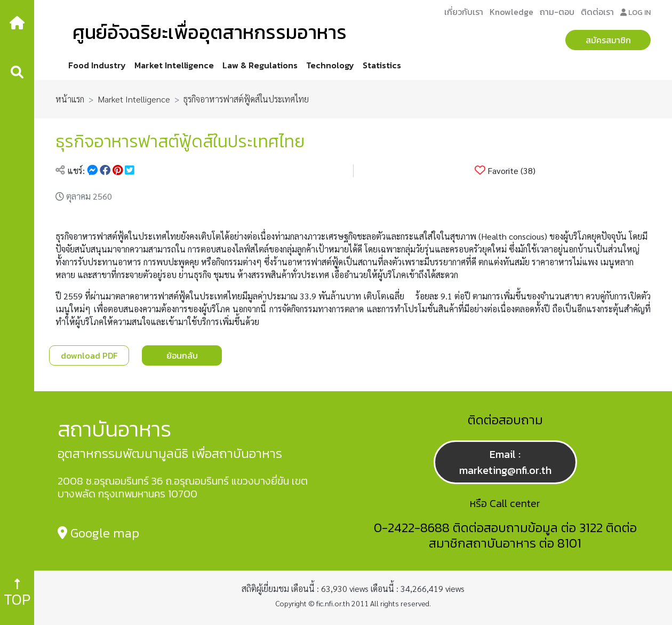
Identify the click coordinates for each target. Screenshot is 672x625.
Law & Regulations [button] (260, 65)
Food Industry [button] (97, 65)
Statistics (382, 65)
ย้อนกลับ (182, 355)
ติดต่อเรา (597, 12)
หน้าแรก (70, 99)
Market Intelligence (134, 99)
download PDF (89, 355)
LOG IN (635, 13)
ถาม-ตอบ (557, 12)
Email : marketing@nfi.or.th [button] (505, 462)
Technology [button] (330, 65)
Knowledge (511, 12)
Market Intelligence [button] (174, 65)
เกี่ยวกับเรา (464, 12)
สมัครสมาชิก (608, 40)
